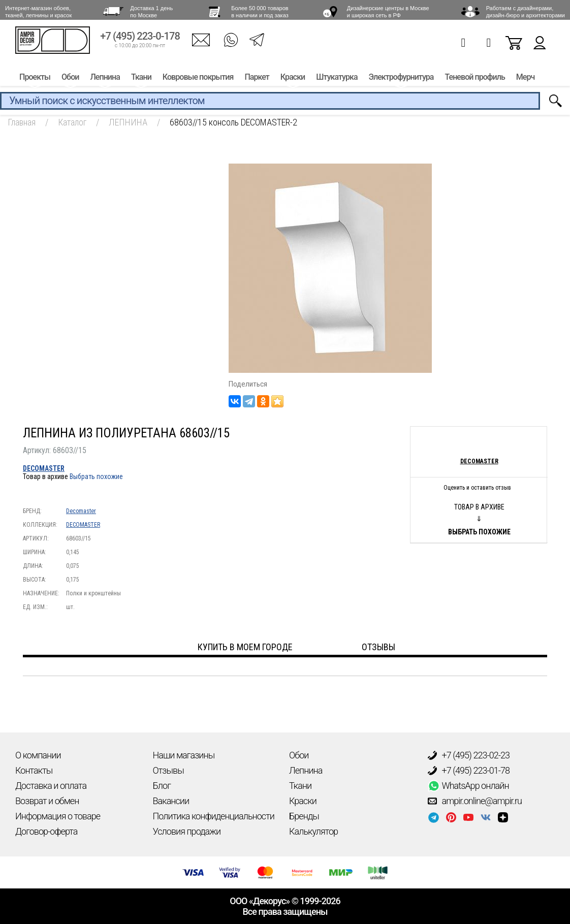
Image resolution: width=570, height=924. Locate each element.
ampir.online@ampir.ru (475, 801)
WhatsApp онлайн (468, 786)
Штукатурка (337, 80)
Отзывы (168, 770)
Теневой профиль (475, 80)
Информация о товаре (58, 816)
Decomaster (81, 511)
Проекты (35, 80)
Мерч (526, 80)
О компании (38, 755)
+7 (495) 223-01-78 (469, 771)
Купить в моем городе (245, 647)
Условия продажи (187, 831)
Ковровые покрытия (198, 80)
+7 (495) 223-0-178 (140, 39)
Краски (293, 80)
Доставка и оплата (51, 786)
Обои (70, 80)
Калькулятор (313, 831)
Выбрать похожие (96, 476)
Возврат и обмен (47, 801)
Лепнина (105, 80)
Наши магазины (184, 755)
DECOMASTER (44, 468)
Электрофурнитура (401, 80)
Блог (162, 786)
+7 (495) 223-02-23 (469, 755)
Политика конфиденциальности (214, 816)
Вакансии (171, 801)
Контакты (34, 770)
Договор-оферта (46, 831)
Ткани (141, 80)
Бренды (304, 816)
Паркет (257, 80)
